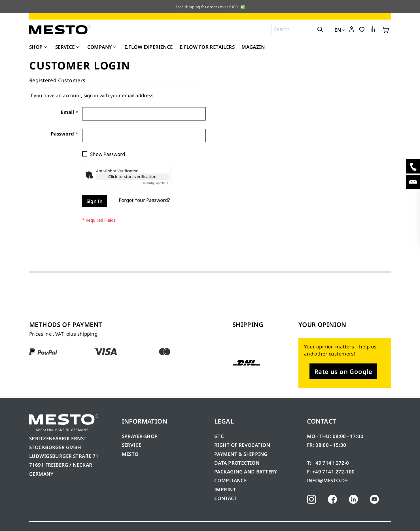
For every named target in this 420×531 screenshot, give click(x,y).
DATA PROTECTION (237, 463)
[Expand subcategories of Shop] (46, 47)
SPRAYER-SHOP (140, 436)
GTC (219, 436)
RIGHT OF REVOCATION (242, 445)
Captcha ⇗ (156, 183)
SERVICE (132, 445)
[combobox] (299, 29)
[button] (352, 29)
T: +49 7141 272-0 (328, 463)
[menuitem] (39, 47)
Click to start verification (132, 176)
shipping (87, 334)
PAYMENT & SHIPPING (241, 454)
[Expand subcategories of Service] (78, 47)
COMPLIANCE (230, 480)
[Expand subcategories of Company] (115, 47)
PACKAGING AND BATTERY (246, 472)
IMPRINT (225, 489)
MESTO (130, 454)
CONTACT (226, 498)
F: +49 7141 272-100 (331, 472)
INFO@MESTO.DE (327, 480)
